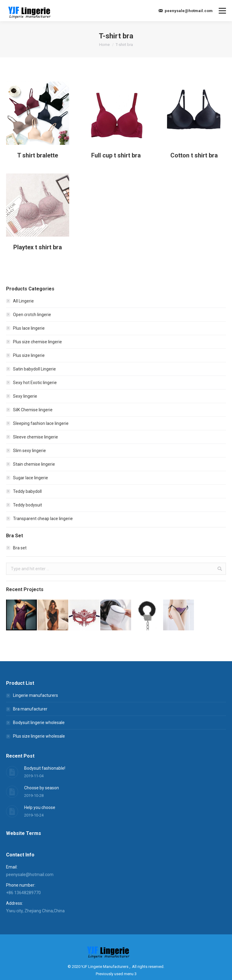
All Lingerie (23, 301)
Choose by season (42, 788)
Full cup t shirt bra (116, 155)
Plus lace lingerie (29, 328)
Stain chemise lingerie (34, 464)
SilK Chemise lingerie (33, 410)
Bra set (20, 548)
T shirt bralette (38, 155)
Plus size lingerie (29, 355)
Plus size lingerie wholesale (39, 736)
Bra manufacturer (30, 709)
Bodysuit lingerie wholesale (39, 723)
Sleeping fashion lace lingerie (41, 423)
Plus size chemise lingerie (37, 342)
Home (104, 45)
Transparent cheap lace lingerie (43, 519)
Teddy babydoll (27, 491)
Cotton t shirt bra (194, 156)
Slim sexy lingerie (29, 451)
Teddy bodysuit (27, 505)
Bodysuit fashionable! (45, 768)
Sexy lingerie (25, 396)
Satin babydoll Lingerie (34, 369)
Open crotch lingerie (32, 315)
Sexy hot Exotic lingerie (35, 383)
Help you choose (40, 807)
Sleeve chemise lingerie (35, 437)
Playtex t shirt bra (38, 257)
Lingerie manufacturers (35, 695)
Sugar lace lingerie (31, 478)
